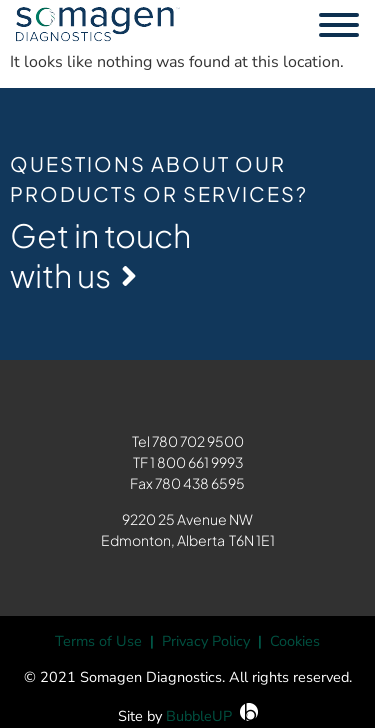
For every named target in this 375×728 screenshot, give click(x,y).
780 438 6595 (200, 483)
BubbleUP (199, 716)
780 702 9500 (198, 441)
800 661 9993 (200, 462)
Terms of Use (98, 641)
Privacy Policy (206, 641)
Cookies (295, 641)
